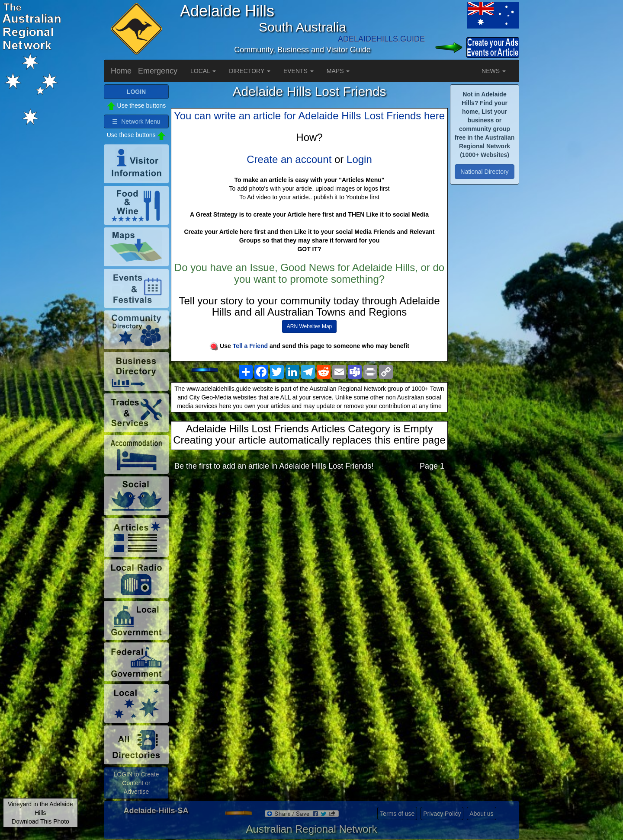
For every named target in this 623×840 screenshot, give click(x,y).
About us (481, 814)
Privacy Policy (442, 814)
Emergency (158, 71)
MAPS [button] (338, 71)
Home (121, 71)
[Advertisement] (309, 546)
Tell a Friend (250, 346)
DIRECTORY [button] (250, 71)
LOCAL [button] (203, 71)
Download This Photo (40, 821)
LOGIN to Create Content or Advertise (136, 783)
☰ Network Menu (136, 121)
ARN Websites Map (309, 326)
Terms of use (397, 814)
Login (359, 159)
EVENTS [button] (299, 71)
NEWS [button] (494, 71)
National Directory (484, 172)
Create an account (289, 159)
